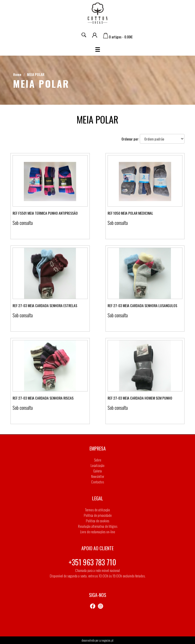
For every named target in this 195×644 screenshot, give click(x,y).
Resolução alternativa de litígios (98, 526)
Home (17, 74)
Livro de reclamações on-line (97, 532)
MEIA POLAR (36, 74)
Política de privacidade (98, 515)
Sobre (98, 460)
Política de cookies (97, 521)
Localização (97, 465)
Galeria (97, 471)
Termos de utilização (97, 510)
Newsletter (98, 476)
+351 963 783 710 (92, 562)
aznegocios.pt (106, 640)
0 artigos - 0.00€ (118, 37)
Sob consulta (23, 223)
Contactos (97, 482)
